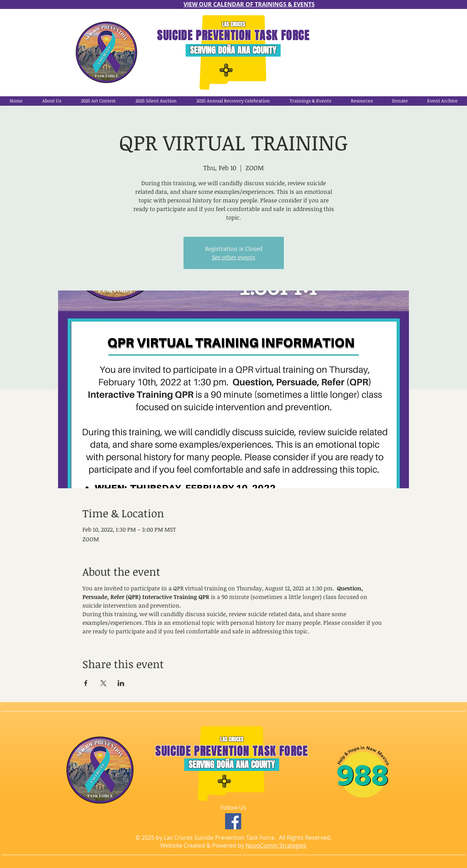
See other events (233, 257)
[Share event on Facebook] (86, 683)
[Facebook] (233, 821)
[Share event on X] (103, 683)
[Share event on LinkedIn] (121, 683)
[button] (233, 101)
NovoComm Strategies (276, 845)
